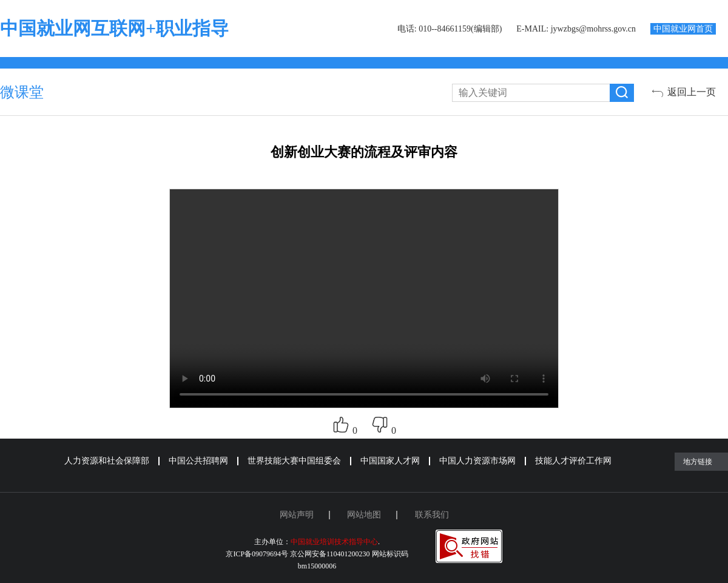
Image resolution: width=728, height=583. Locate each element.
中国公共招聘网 (198, 461)
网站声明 (297, 515)
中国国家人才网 (390, 461)
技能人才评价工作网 (573, 461)
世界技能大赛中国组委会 (294, 461)
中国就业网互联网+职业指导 (114, 28)
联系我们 (432, 515)
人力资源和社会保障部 (107, 461)
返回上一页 (692, 92)
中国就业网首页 (683, 29)
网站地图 (364, 515)
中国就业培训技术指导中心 (334, 542)
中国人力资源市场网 (477, 461)
